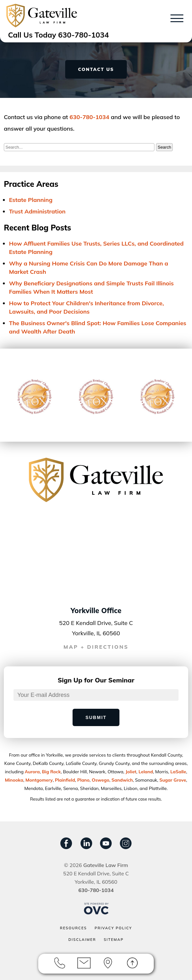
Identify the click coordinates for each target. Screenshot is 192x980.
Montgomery (39, 780)
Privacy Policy (113, 928)
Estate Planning (31, 200)
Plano (83, 780)
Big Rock (52, 772)
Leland (146, 772)
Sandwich (122, 780)
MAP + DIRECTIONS (96, 647)
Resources (74, 928)
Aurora (32, 772)
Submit (96, 717)
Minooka (14, 780)
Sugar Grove (173, 780)
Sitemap (114, 940)
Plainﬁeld (65, 780)
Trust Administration (37, 211)
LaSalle (178, 772)
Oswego (101, 780)
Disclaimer (82, 940)
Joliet (131, 772)
